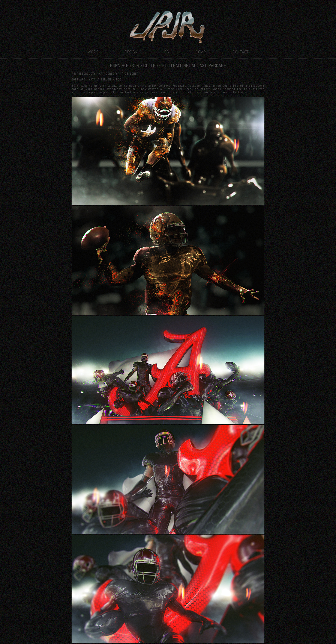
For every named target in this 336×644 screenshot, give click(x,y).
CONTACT (240, 52)
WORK (93, 52)
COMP (201, 52)
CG (166, 52)
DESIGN (131, 52)
